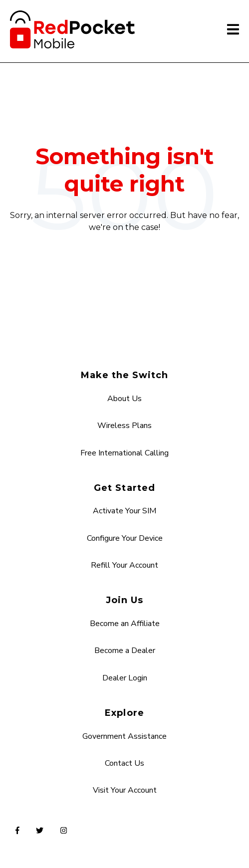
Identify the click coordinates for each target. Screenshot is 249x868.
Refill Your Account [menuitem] (124, 565)
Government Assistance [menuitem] (124, 736)
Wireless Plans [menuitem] (124, 426)
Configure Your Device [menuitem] (125, 538)
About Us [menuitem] (124, 399)
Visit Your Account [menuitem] (125, 790)
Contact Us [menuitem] (124, 763)
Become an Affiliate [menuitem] (125, 624)
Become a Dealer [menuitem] (125, 651)
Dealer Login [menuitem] (125, 678)
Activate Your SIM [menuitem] (124, 511)
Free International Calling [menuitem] (124, 453)
